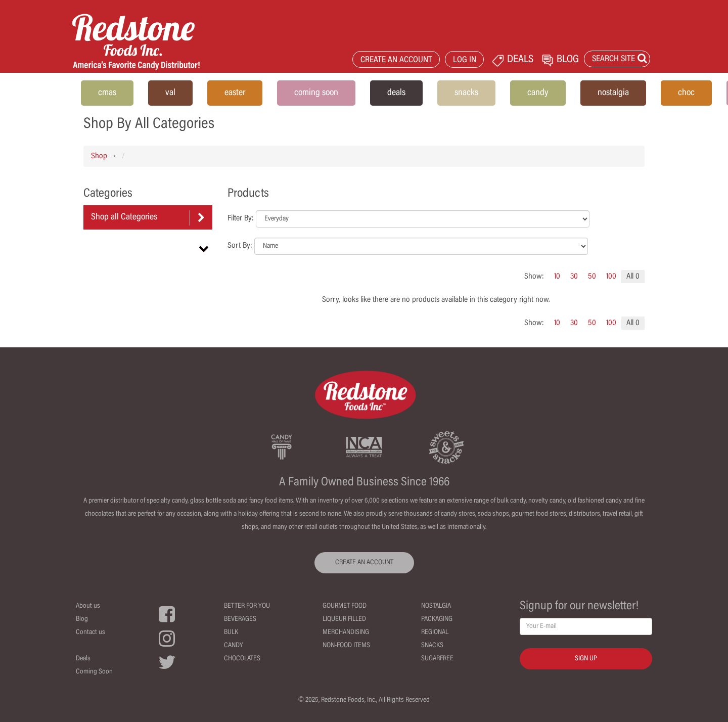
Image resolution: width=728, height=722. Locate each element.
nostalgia (613, 93)
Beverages (240, 619)
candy (538, 93)
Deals (83, 659)
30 (574, 277)
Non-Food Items (346, 646)
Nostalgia (436, 606)
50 (592, 277)
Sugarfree (437, 659)
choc (686, 93)
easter (235, 93)
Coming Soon (94, 672)
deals (396, 93)
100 (611, 277)
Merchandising (346, 633)
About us (88, 606)
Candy (234, 646)
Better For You (247, 606)
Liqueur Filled (344, 619)
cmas (107, 93)
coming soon (316, 93)
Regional (435, 633)
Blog (82, 619)
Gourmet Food (345, 606)
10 (557, 277)
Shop (99, 156)
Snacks (432, 646)
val (170, 93)
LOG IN (465, 60)
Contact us (90, 633)
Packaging (437, 619)
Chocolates (242, 659)
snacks (466, 93)
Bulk (231, 633)
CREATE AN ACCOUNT (396, 60)
